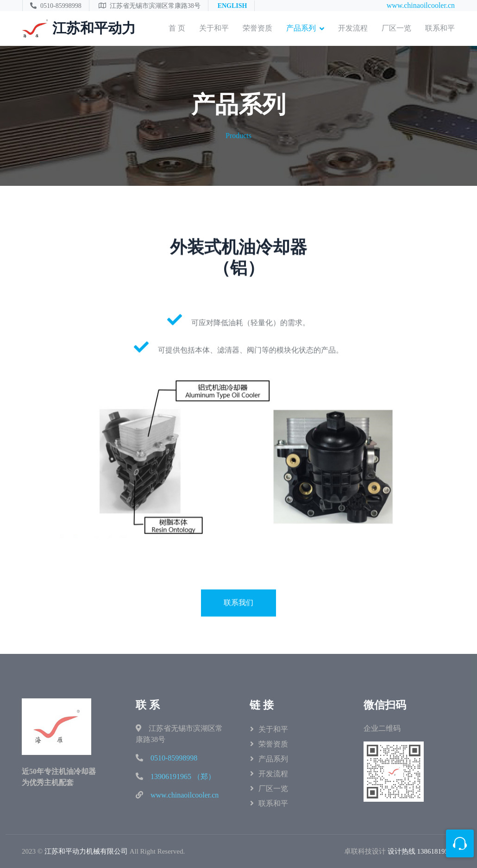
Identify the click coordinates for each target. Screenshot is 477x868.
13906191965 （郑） (183, 776)
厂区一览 (396, 28)
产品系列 (301, 28)
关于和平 (214, 28)
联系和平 (440, 28)
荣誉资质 (257, 28)
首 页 (177, 28)
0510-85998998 (174, 758)
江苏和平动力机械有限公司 (86, 851)
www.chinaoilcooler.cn (421, 5)
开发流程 (353, 28)
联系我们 (238, 636)
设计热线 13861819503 (421, 851)
